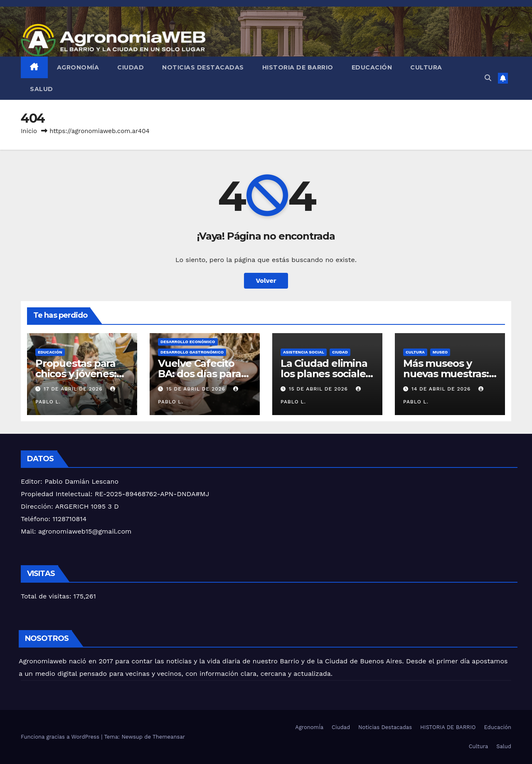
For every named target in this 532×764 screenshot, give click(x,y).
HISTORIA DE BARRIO (298, 67)
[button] (488, 78)
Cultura (426, 67)
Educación (372, 67)
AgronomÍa (78, 67)
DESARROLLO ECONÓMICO (188, 342)
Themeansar (169, 737)
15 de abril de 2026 (197, 389)
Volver (266, 281)
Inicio (29, 131)
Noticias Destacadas (203, 67)
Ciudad (131, 67)
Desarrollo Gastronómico (192, 352)
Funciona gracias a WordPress (61, 737)
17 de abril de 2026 (74, 389)
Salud (42, 89)
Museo (440, 352)
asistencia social (304, 352)
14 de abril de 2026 (442, 389)
